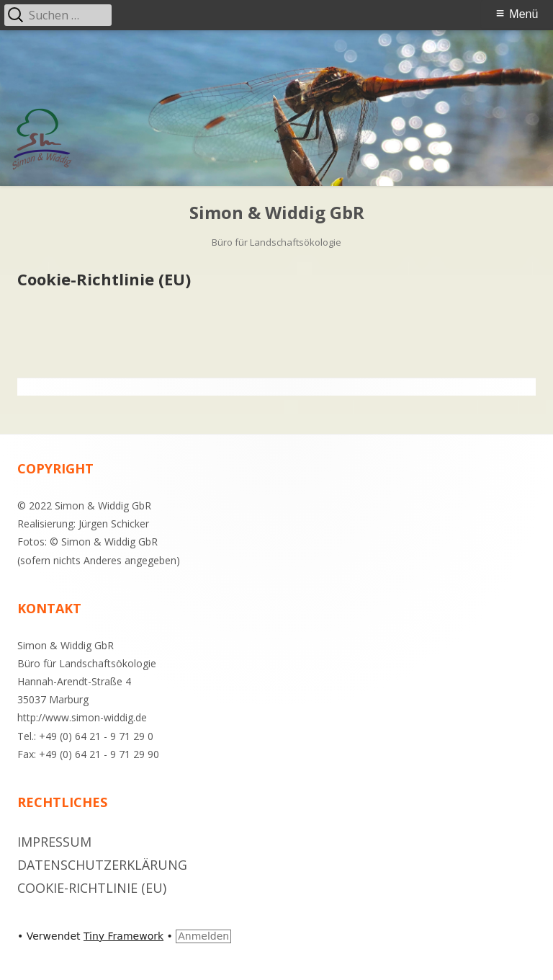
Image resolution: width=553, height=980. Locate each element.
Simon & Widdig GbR (277, 213)
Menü (523, 14)
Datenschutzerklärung (102, 865)
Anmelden (203, 936)
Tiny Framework (123, 936)
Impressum (54, 842)
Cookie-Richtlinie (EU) (92, 888)
